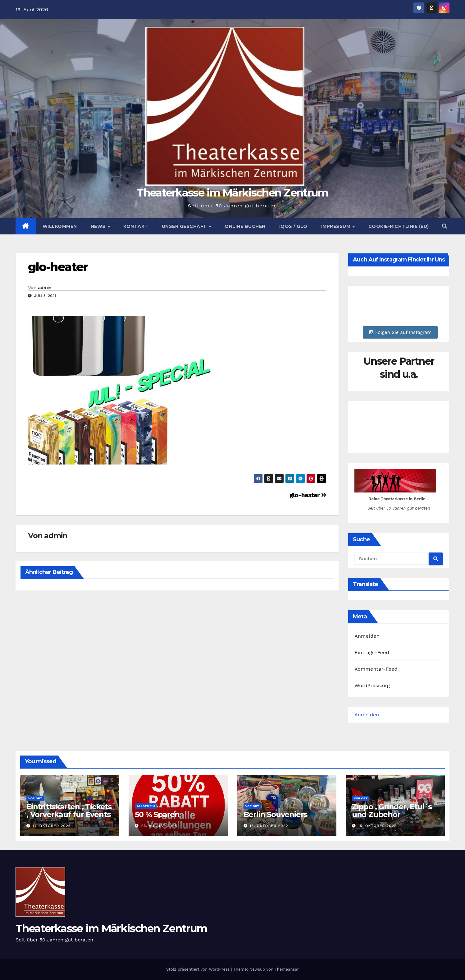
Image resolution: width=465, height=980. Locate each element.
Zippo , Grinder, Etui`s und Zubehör (392, 811)
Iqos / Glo (293, 226)
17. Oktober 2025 (52, 826)
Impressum (337, 226)
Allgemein (146, 806)
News (99, 226)
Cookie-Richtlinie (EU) (399, 226)
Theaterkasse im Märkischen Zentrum (232, 193)
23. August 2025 (159, 826)
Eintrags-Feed (372, 652)
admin (45, 288)
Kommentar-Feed (376, 669)
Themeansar (287, 969)
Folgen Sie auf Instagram (400, 332)
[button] (444, 226)
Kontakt (136, 226)
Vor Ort (35, 798)
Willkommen (60, 226)
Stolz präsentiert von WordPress (199, 969)
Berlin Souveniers (276, 814)
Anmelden (367, 636)
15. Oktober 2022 (269, 826)
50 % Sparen (157, 814)
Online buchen (245, 226)
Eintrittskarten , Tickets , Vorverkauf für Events (69, 811)
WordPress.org (372, 685)
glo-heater (58, 267)
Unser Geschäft (185, 226)
